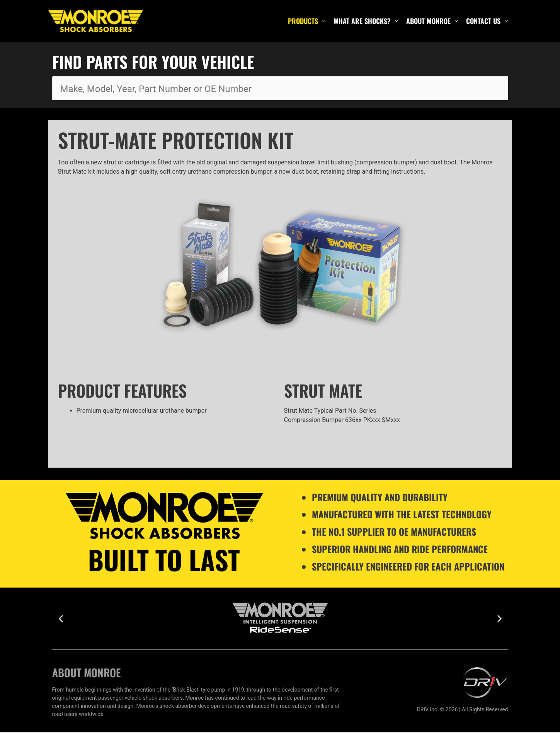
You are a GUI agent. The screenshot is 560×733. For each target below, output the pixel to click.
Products (303, 22)
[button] (61, 620)
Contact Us (483, 22)
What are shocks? (362, 22)
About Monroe (428, 22)
